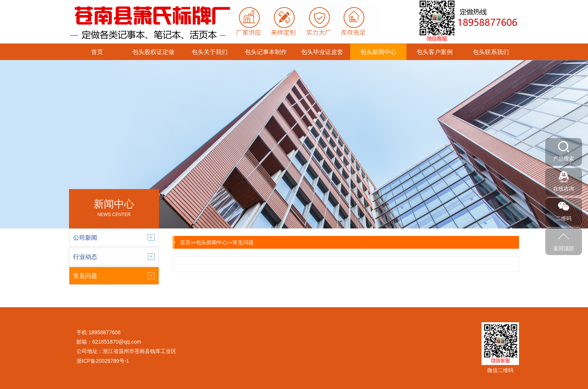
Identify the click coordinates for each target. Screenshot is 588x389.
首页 (97, 52)
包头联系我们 (491, 52)
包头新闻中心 (378, 52)
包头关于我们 (210, 52)
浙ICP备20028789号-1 (103, 361)
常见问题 (243, 242)
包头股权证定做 (153, 52)
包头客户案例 (435, 52)
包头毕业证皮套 (322, 52)
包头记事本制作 (266, 52)
